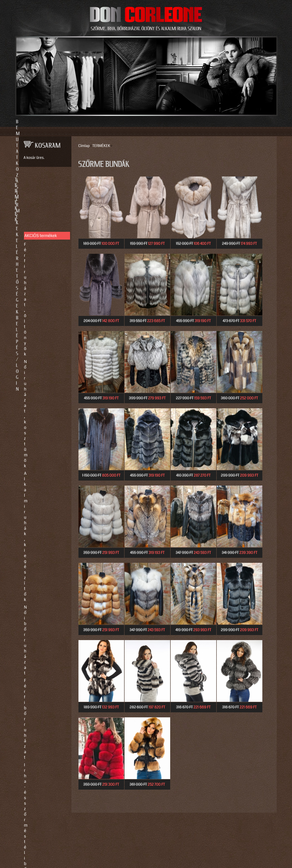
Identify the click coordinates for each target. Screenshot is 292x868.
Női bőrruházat (37, 232)
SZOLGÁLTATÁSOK (43, 291)
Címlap (84, 146)
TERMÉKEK (101, 146)
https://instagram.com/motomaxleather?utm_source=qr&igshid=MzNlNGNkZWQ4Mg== (43, 547)
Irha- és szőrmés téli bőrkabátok (42, 250)
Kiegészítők (35, 268)
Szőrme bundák (38, 261)
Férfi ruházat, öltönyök (44, 204)
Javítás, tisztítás (39, 314)
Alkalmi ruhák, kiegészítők (37, 222)
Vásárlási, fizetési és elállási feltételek (43, 331)
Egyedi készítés (38, 306)
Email (23, 433)
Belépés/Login (217, 122)
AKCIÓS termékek (41, 196)
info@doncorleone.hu (41, 386)
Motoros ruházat (39, 276)
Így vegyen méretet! (42, 321)
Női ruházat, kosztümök (45, 212)
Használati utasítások (44, 342)
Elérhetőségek (167, 122)
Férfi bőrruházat (38, 240)
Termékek (121, 122)
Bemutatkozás (76, 122)
